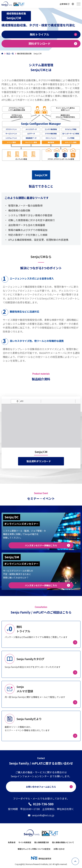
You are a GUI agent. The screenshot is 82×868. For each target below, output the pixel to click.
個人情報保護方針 (42, 842)
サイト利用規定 (25, 842)
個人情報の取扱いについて (63, 842)
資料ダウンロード (39, 43)
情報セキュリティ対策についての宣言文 (34, 849)
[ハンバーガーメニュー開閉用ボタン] (79, 4)
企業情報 (63, 4)
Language (73, 4)
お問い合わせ (59, 849)
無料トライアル (39, 34)
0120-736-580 (43, 804)
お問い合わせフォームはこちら (41, 787)
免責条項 (12, 842)
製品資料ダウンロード (39, 461)
